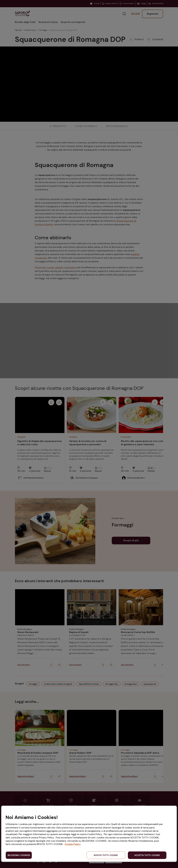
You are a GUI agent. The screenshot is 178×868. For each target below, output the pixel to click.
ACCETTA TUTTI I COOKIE (147, 855)
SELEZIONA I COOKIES (19, 855)
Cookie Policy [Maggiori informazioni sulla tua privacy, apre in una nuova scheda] (73, 844)
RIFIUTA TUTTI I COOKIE (106, 855)
